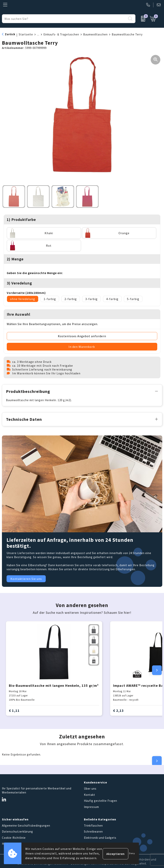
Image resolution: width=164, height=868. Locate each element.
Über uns (90, 788)
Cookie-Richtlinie (14, 837)
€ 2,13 (118, 710)
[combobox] (64, 19)
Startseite (26, 34)
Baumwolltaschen (95, 34)
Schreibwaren (93, 831)
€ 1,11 (14, 710)
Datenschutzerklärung (17, 831)
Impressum (91, 806)
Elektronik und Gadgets (100, 837)
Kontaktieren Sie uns (26, 578)
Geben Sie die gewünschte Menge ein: (35, 273)
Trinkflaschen (93, 825)
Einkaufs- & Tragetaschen (61, 34)
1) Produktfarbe (21, 219)
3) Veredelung (19, 283)
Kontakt (90, 794)
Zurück (10, 34)
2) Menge (15, 259)
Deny (132, 853)
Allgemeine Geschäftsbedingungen (26, 825)
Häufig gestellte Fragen (101, 800)
